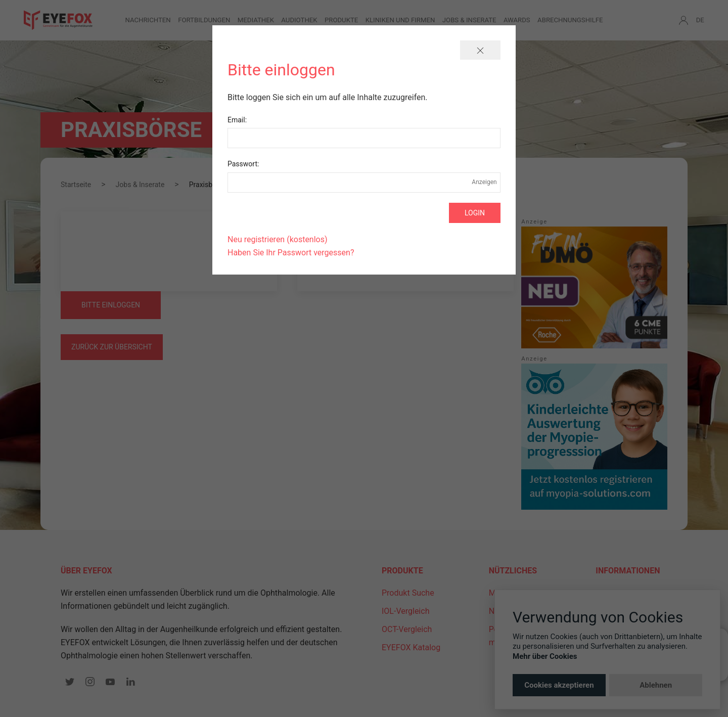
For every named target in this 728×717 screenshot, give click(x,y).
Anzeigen (484, 182)
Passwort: (243, 164)
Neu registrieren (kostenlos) (278, 239)
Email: (237, 120)
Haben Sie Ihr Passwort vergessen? (291, 253)
